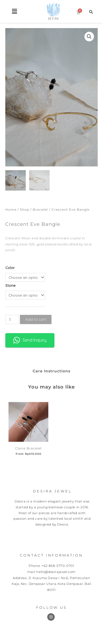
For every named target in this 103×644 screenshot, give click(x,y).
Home (11, 209)
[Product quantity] (12, 319)
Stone (10, 285)
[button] (14, 11)
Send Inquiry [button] (30, 340)
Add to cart (36, 319)
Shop (25, 209)
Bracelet (40, 209)
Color (10, 268)
